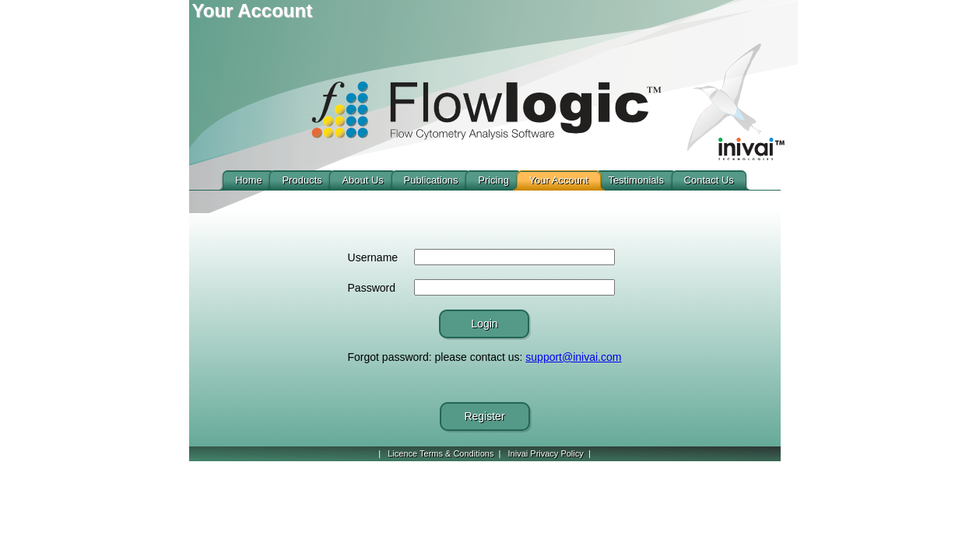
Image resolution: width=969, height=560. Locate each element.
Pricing (493, 180)
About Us (362, 180)
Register (484, 416)
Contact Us (709, 180)
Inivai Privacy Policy (546, 453)
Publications (431, 180)
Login (484, 324)
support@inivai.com (573, 357)
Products (302, 180)
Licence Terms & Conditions (441, 453)
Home (249, 180)
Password (372, 288)
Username (373, 257)
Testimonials (636, 180)
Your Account (559, 180)
